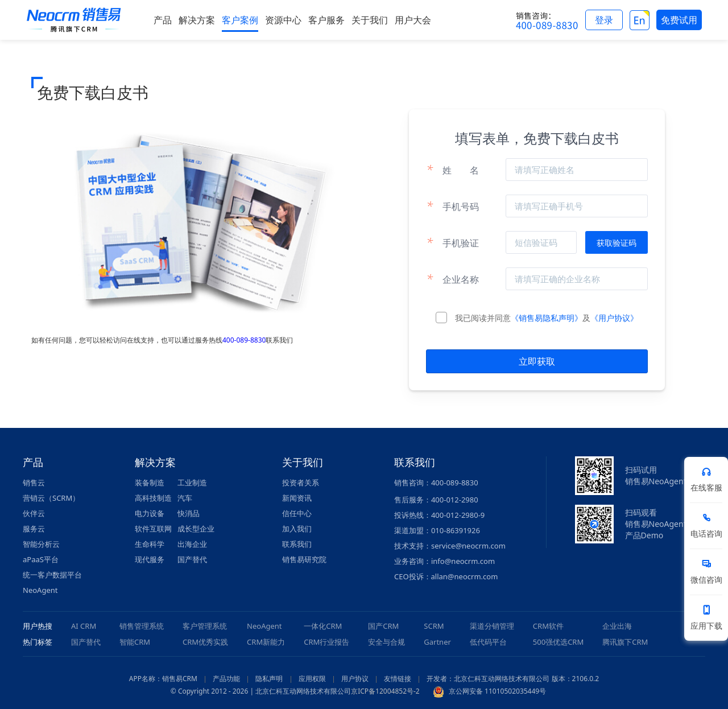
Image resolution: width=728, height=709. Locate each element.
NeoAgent (40, 590)
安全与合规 (386, 642)
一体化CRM (323, 626)
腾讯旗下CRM (625, 642)
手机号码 (452, 206)
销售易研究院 (304, 559)
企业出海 (617, 626)
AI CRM (84, 626)
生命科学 (150, 544)
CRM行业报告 (326, 642)
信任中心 (297, 513)
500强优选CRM (558, 642)
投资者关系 (301, 483)
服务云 (34, 529)
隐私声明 (269, 679)
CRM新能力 (266, 642)
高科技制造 (153, 498)
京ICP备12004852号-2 (385, 691)
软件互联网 (153, 529)
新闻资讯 (297, 498)
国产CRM (383, 626)
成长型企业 (196, 529)
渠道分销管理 (492, 626)
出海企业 (192, 544)
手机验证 (452, 242)
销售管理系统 (142, 626)
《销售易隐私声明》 (547, 318)
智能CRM (135, 642)
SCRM (434, 626)
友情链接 (398, 679)
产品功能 (226, 679)
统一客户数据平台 (52, 575)
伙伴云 (34, 513)
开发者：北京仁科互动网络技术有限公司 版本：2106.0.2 (513, 679)
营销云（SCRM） (51, 498)
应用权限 (312, 679)
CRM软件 (548, 626)
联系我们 (297, 544)
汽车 (185, 498)
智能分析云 (41, 544)
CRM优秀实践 (205, 642)
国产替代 (192, 559)
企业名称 (452, 279)
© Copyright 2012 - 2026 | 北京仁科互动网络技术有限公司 (261, 691)
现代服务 (150, 559)
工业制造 (192, 483)
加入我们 (297, 529)
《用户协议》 (614, 318)
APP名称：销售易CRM (163, 679)
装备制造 (150, 483)
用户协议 (355, 679)
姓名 (452, 170)
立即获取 (537, 361)
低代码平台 (488, 642)
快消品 (189, 513)
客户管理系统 (205, 626)
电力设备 (150, 513)
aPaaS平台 (41, 559)
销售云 (34, 483)
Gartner (437, 642)
